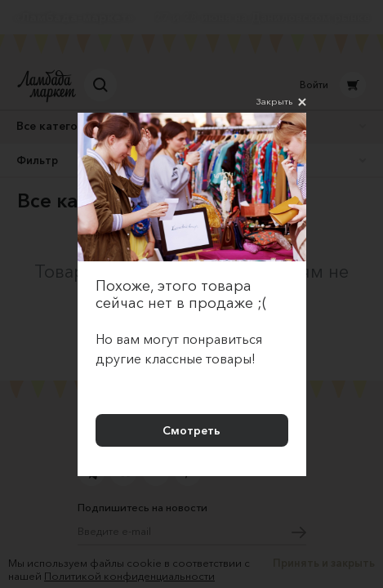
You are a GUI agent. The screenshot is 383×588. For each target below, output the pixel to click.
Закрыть (281, 102)
